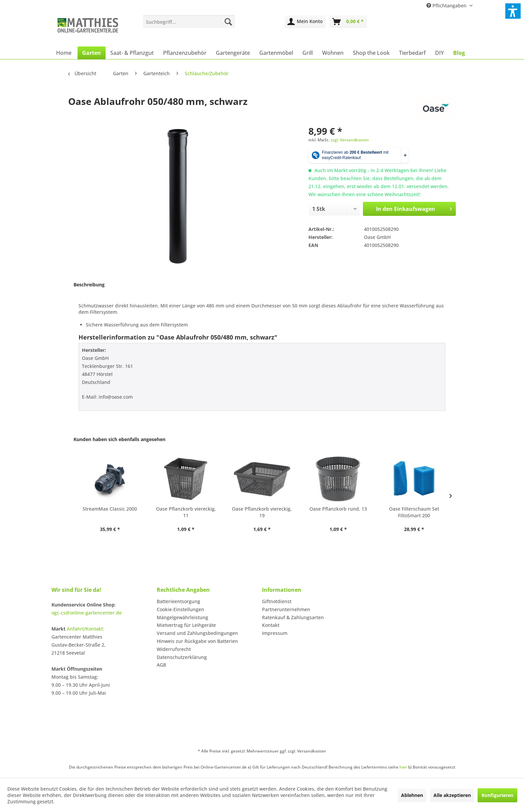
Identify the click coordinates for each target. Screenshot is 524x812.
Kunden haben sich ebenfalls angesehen (119, 439)
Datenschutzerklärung (182, 657)
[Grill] (308, 53)
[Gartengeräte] (233, 53)
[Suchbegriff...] (189, 22)
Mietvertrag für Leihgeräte (186, 625)
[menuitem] (189, 22)
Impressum (275, 633)
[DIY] (439, 53)
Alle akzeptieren (452, 795)
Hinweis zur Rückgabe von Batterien (197, 641)
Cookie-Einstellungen (180, 609)
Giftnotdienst (277, 601)
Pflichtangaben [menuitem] (447, 6)
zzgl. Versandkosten (350, 140)
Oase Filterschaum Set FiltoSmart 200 (414, 512)
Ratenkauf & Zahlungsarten (293, 617)
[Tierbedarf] (412, 53)
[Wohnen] (333, 53)
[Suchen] (228, 22)
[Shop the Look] (371, 53)
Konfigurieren (497, 795)
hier (403, 767)
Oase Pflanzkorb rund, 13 (338, 509)
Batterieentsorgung (178, 601)
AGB (161, 665)
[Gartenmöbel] (276, 53)
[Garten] (92, 53)
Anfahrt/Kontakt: (86, 629)
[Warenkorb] (348, 22)
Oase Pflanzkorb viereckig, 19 (262, 512)
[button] (513, 11)
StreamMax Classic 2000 (110, 509)
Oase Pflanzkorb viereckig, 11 (186, 512)
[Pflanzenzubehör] (185, 53)
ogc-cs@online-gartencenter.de (87, 613)
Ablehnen (412, 795)
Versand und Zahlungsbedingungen (197, 633)
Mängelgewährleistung (182, 617)
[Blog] (459, 53)
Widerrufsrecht (174, 649)
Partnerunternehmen (286, 609)
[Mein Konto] (305, 22)
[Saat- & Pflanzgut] (132, 53)
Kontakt (271, 625)
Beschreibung (89, 285)
